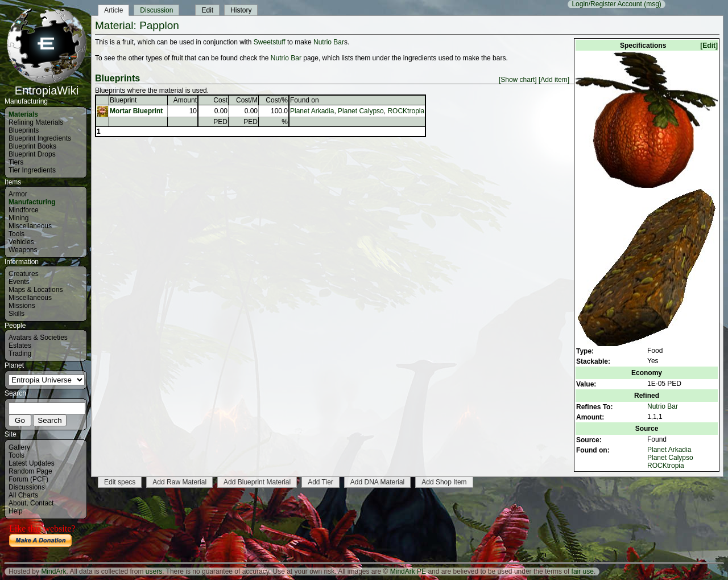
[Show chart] (518, 80)
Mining (18, 218)
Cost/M (247, 100)
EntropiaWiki (47, 85)
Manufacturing (32, 202)
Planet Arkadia (669, 450)
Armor (18, 194)
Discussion (156, 10)
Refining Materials (36, 122)
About (17, 503)
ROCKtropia (666, 466)
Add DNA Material (377, 482)
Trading (20, 353)
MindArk (53, 571)
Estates (20, 345)
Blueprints (24, 130)
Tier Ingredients (32, 170)
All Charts (23, 495)
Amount (185, 100)
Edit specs (120, 482)
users (154, 571)
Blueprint (123, 100)
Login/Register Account (607, 4)
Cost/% (277, 100)
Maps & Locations (36, 290)
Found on (305, 100)
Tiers (16, 162)
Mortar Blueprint (136, 111)
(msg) (653, 4)
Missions (22, 306)
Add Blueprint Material (257, 482)
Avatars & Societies (38, 338)
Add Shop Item (444, 482)
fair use (583, 571)
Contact (42, 503)
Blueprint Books (32, 146)
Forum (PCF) (28, 479)
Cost (220, 100)
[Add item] (554, 80)
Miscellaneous (30, 226)
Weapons (23, 250)
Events (19, 282)
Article (113, 10)
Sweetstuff (270, 42)
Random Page (30, 471)
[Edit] (709, 46)
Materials (23, 114)
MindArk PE (408, 571)
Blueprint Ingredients (40, 138)
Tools (16, 234)
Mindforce (24, 210)
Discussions (27, 487)
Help (16, 511)
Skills (16, 314)
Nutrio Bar (663, 406)
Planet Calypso (670, 458)
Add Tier (320, 482)
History (241, 10)
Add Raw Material (179, 482)
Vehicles (21, 242)
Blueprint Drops (32, 154)
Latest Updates (32, 463)
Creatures (24, 274)
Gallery (19, 447)
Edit (207, 10)
